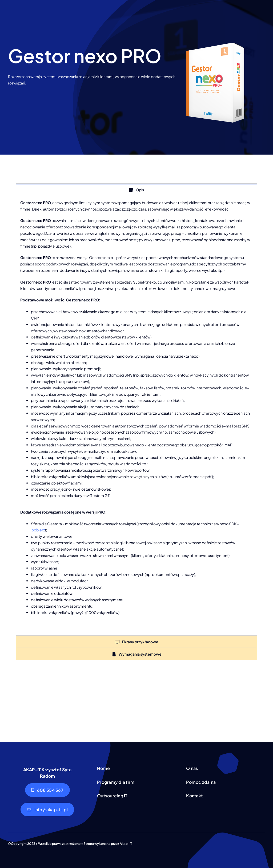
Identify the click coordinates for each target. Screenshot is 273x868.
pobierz (38, 530)
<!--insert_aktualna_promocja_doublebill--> (136, 699)
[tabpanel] (136, 416)
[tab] (136, 190)
